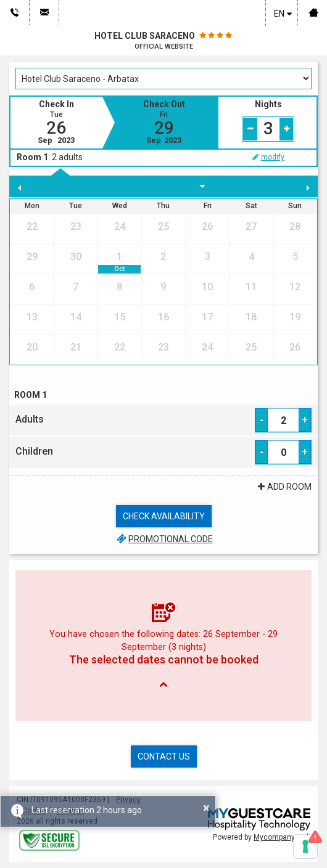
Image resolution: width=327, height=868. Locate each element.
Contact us (164, 756)
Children (34, 451)
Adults (30, 419)
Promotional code (163, 539)
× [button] (206, 808)
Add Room (283, 487)
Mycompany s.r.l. (282, 837)
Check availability (164, 516)
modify (267, 157)
